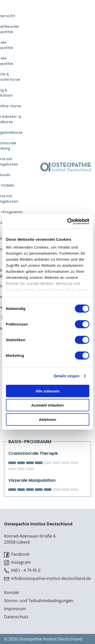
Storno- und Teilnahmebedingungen (39, 601)
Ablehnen (47, 419)
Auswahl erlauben (47, 405)
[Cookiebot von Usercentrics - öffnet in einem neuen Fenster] (68, 222)
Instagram (17, 562)
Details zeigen (66, 376)
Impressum (15, 609)
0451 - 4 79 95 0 (22, 570)
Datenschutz (16, 617)
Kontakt (12, 593)
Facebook (17, 554)
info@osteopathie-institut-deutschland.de (48, 579)
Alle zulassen (48, 391)
